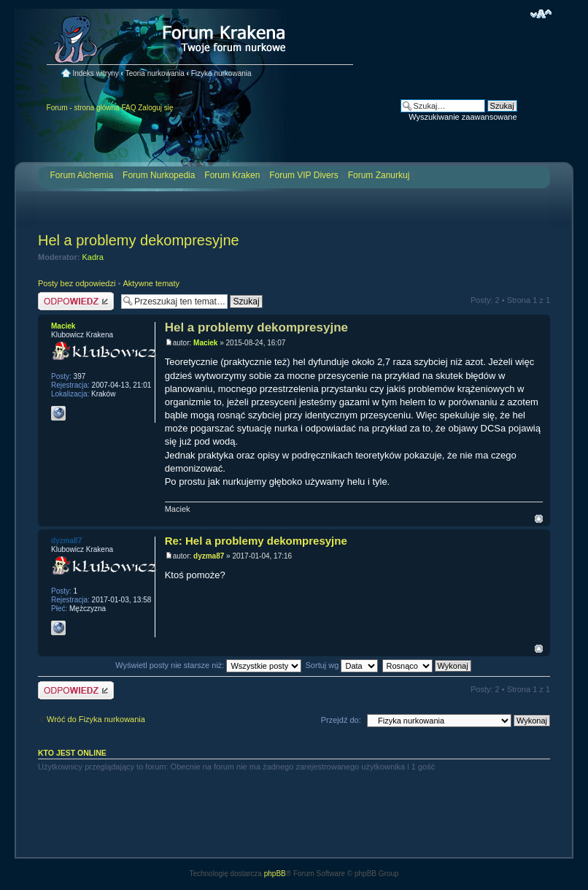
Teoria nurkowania (155, 73)
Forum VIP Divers (303, 175)
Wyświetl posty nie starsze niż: (208, 665)
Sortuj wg (342, 665)
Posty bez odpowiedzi (77, 283)
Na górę (539, 519)
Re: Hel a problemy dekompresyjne (256, 541)
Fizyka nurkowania (221, 73)
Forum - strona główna (83, 108)
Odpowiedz (76, 301)
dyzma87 (209, 556)
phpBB (275, 874)
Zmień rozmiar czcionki (541, 14)
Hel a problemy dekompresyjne (139, 240)
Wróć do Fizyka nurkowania (96, 719)
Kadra (93, 257)
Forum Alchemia (81, 175)
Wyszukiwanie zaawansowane (463, 117)
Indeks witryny (95, 73)
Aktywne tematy (151, 283)
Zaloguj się (155, 108)
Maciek (205, 343)
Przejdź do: (341, 720)
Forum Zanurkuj (379, 175)
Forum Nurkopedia (159, 175)
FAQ (128, 108)
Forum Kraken (232, 175)
